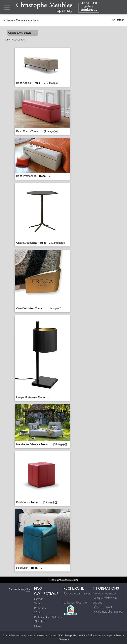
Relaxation (40, 608)
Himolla (39, 599)
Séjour (38, 612)
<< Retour (118, 20)
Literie (9, 20)
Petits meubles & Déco (48, 617)
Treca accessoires (27, 20)
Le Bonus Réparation (76, 603)
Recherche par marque (77, 593)
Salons (38, 603)
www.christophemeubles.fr (109, 612)
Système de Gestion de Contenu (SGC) (50, 636)
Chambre (40, 621)
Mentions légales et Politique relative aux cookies (105, 598)
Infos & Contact (102, 607)
